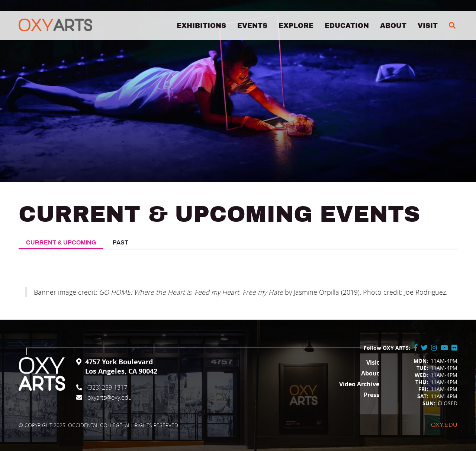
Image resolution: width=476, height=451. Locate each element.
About (393, 26)
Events (252, 26)
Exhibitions (201, 26)
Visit (428, 26)
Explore (296, 26)
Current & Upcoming (61, 243)
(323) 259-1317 (107, 387)
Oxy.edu (444, 425)
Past (120, 243)
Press (372, 395)
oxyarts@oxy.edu (110, 397)
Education (347, 26)
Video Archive (359, 384)
